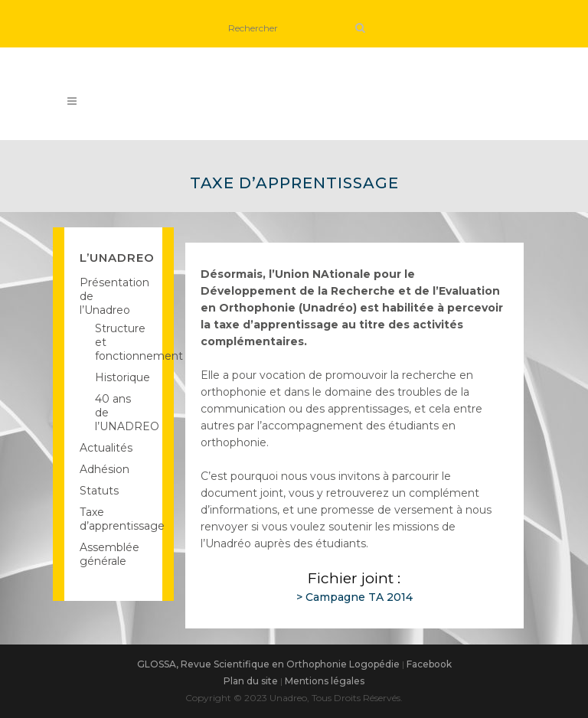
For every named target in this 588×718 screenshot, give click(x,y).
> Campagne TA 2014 (354, 597)
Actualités (106, 448)
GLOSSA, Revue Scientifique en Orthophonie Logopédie (268, 664)
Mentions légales (325, 681)
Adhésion (105, 469)
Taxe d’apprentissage (122, 519)
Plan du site (251, 681)
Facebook (429, 664)
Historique (122, 377)
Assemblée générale (109, 554)
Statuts (99, 491)
